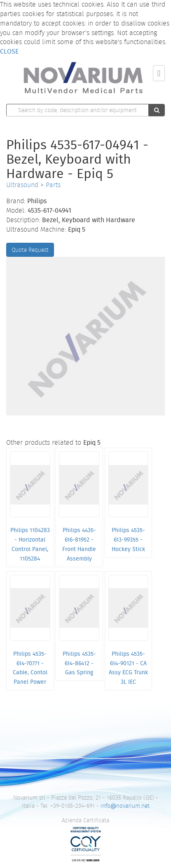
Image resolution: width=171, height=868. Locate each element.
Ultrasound (22, 185)
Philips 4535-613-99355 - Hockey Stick (128, 540)
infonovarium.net (125, 806)
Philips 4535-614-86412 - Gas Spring (79, 663)
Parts (53, 185)
